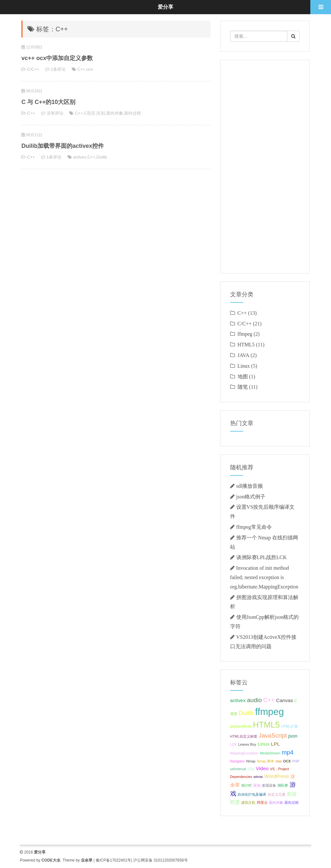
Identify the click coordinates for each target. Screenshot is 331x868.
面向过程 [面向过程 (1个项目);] (292, 802)
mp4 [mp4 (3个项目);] (288, 752)
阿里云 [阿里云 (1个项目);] (262, 802)
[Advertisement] (265, 167)
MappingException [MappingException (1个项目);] (244, 753)
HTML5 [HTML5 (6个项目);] (266, 725)
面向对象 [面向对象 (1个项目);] (276, 802)
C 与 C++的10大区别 (48, 102)
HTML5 (246, 344)
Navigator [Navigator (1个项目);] (238, 761)
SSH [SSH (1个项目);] (251, 769)
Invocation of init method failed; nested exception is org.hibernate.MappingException (264, 577)
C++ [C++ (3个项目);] (269, 700)
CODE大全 (51, 860)
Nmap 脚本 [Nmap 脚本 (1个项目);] (266, 761)
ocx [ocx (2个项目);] (287, 761)
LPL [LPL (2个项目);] (275, 744)
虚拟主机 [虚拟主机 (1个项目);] (248, 802)
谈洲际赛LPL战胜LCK (262, 557)
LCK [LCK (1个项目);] (234, 744)
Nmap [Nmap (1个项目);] (251, 761)
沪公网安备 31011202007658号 (160, 860)
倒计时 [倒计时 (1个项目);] (246, 785)
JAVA (244, 355)
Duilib (102, 157)
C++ (81, 69)
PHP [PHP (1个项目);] (296, 761)
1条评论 (58, 69)
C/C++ (33, 69)
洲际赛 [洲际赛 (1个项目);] (283, 785)
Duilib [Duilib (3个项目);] (246, 713)
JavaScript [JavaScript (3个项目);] (273, 735)
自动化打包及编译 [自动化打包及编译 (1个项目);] (252, 794)
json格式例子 (251, 496)
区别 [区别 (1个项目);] (257, 785)
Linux (244, 366)
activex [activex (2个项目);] (238, 700)
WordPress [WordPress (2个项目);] (277, 776)
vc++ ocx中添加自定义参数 (57, 58)
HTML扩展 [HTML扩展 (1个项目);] (289, 726)
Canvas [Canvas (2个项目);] (284, 700)
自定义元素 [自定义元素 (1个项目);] (277, 794)
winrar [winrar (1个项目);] (258, 777)
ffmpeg (245, 334)
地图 (243, 376)
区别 (101, 113)
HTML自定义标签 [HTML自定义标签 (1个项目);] (244, 736)
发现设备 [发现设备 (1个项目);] (269, 785)
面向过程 (133, 113)
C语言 (90, 113)
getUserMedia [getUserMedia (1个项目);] (241, 726)
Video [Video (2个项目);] (262, 768)
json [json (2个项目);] (293, 736)
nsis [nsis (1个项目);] (278, 761)
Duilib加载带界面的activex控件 (63, 146)
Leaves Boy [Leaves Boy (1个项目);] (247, 744)
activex (80, 157)
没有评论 (55, 113)
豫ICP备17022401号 (113, 860)
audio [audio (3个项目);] (254, 700)
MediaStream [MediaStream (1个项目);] (270, 753)
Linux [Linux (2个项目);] (264, 744)
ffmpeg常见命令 (254, 527)
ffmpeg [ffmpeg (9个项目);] (269, 712)
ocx (90, 69)
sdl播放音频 (250, 486)
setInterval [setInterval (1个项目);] (238, 769)
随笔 (243, 387)
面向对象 (115, 113)
